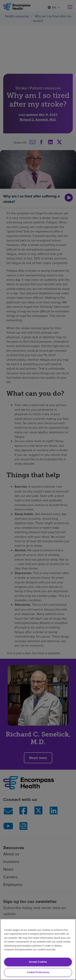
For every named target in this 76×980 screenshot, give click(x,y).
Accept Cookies (38, 962)
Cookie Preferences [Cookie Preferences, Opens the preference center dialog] (38, 972)
